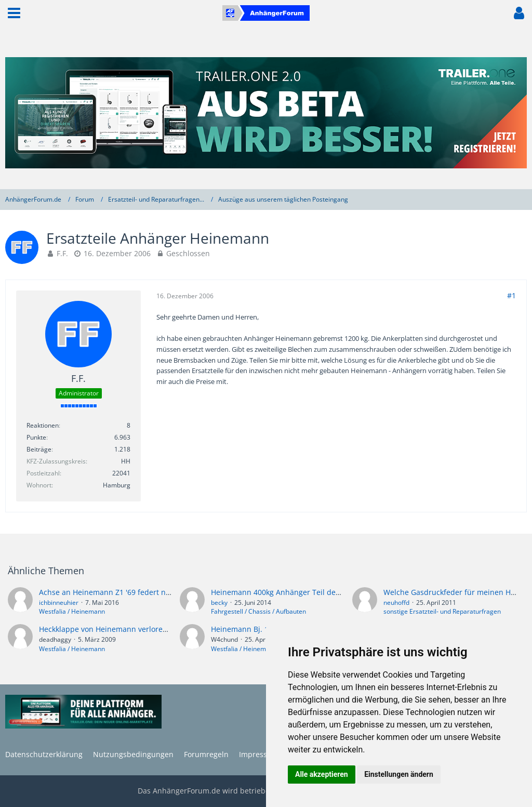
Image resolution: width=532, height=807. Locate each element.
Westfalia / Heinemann (72, 611)
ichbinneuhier (59, 603)
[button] (14, 13)
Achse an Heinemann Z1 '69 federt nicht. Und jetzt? (128, 592)
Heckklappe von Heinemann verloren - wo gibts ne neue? (138, 629)
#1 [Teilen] (511, 295)
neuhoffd (396, 603)
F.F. (62, 253)
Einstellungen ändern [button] (399, 774)
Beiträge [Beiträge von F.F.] (39, 449)
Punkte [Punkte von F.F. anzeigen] (36, 437)
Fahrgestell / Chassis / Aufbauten (258, 611)
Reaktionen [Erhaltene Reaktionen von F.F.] (43, 425)
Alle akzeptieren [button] (322, 774)
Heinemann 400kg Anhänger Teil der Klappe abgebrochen (312, 592)
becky (219, 603)
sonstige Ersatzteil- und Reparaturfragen (442, 611)
